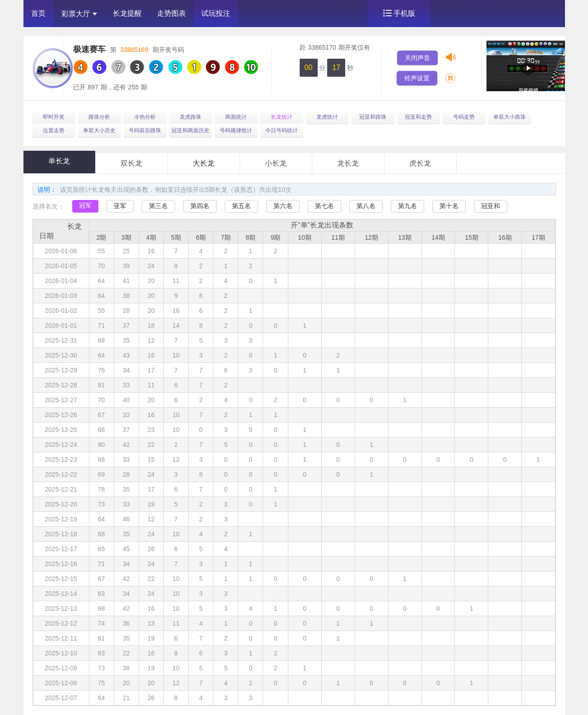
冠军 (85, 205)
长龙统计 (282, 117)
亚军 (120, 206)
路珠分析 (99, 117)
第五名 (241, 206)
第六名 (283, 206)
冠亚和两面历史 (190, 130)
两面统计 (236, 117)
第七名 (324, 206)
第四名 (200, 206)
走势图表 (171, 13)
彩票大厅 (79, 14)
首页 (38, 13)
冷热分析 (145, 117)
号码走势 (464, 117)
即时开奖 (54, 117)
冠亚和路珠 (373, 117)
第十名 (449, 206)
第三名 (158, 206)
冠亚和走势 (418, 117)
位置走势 (54, 130)
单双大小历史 (99, 130)
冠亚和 (491, 206)
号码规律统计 (236, 130)
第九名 (407, 206)
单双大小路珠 (509, 117)
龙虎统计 (327, 117)
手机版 (404, 13)
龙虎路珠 (190, 117)
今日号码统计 (282, 130)
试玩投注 (216, 13)
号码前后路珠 (145, 130)
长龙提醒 (127, 13)
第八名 (366, 206)
